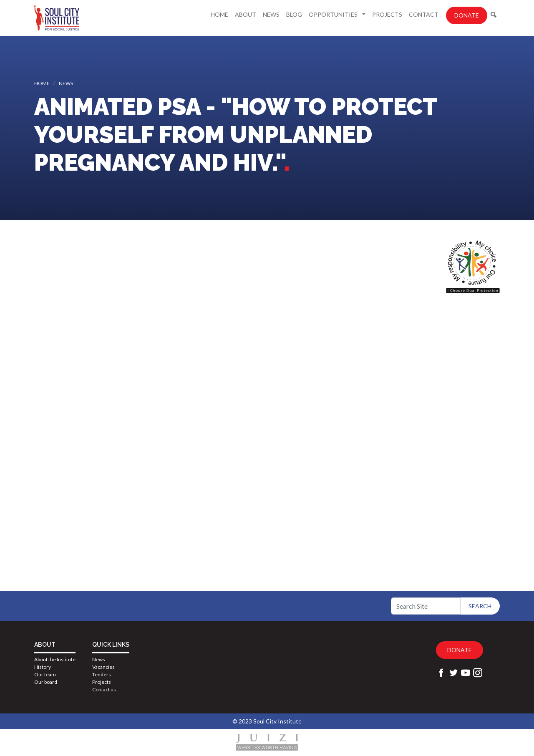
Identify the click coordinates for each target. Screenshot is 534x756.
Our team (45, 674)
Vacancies (103, 667)
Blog (294, 14)
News (271, 14)
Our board (46, 682)
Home (219, 14)
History (43, 667)
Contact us (104, 689)
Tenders (102, 674)
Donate (467, 15)
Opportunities (334, 14)
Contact (424, 14)
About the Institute (55, 659)
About (246, 14)
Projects (387, 14)
